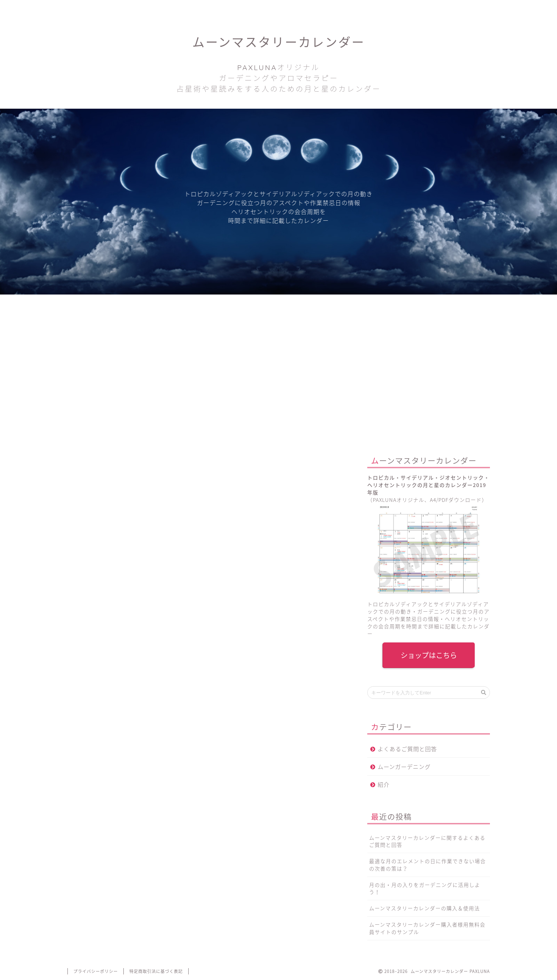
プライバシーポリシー (96, 971)
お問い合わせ (279, 9)
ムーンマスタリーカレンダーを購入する (206, 693)
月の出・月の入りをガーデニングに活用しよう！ (425, 888)
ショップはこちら (428, 655)
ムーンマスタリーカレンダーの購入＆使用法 (425, 908)
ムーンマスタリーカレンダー (279, 64)
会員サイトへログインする (447, 9)
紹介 (384, 784)
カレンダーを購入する (363, 9)
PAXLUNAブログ (194, 9)
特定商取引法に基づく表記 (156, 971)
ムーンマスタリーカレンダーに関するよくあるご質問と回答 (427, 841)
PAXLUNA (152, 547)
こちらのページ (169, 763)
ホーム (110, 9)
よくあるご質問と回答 (407, 749)
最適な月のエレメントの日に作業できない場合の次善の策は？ (427, 864)
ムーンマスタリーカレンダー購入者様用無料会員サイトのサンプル (427, 928)
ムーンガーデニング (404, 767)
